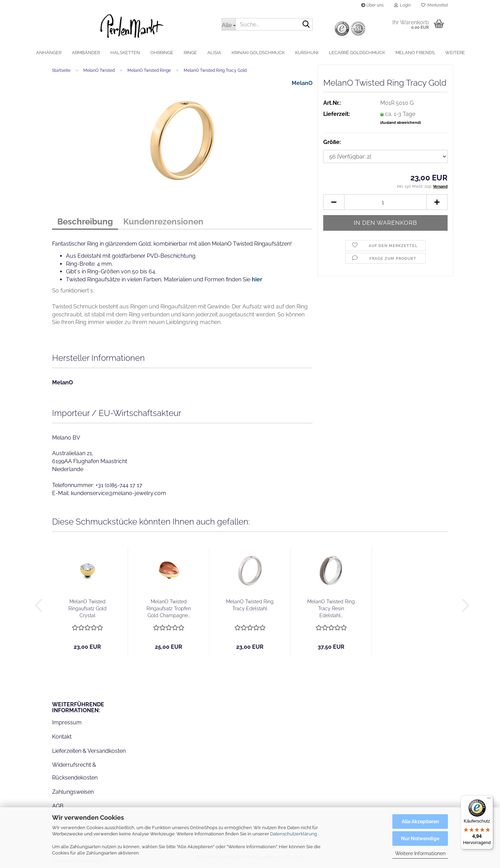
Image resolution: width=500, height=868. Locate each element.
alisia (214, 53)
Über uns (372, 5)
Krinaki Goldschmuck (258, 53)
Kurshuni (307, 53)
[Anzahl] (385, 202)
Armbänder (86, 53)
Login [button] (402, 5)
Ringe (190, 53)
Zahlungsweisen (73, 792)
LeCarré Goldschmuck (357, 53)
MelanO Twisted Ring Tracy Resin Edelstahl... (331, 609)
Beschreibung (85, 222)
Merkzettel (435, 5)
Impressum (67, 722)
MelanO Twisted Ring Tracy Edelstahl (250, 605)
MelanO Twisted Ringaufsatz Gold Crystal (87, 609)
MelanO (302, 83)
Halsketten (125, 53)
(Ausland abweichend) (401, 123)
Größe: (332, 142)
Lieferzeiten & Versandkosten (89, 751)
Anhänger (49, 53)
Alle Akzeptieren (420, 822)
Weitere (455, 53)
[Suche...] (228, 24)
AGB (58, 806)
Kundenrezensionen (163, 222)
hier (257, 279)
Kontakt (62, 737)
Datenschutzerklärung (294, 834)
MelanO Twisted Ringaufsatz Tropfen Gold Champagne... (169, 609)
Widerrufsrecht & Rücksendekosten (75, 771)
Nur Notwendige (420, 839)
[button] (334, 202)
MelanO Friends (415, 53)
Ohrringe (162, 53)
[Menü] (489, 800)
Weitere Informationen (420, 853)
